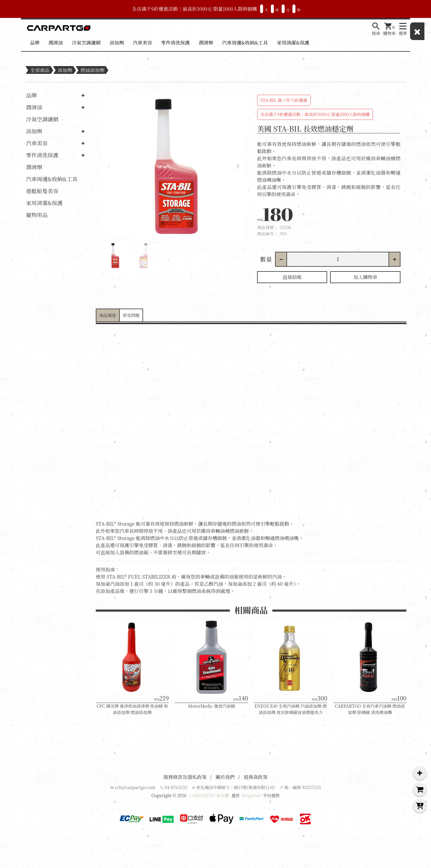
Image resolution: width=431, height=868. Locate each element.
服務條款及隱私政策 (185, 777)
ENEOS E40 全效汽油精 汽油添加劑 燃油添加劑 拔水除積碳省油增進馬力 (291, 709)
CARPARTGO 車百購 (209, 795)
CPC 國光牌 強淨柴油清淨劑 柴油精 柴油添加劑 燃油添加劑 (132, 709)
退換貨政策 (256, 777)
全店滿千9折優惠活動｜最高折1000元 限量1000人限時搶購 (315, 114)
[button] (238, 167)
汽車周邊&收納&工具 (245, 43)
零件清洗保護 (175, 43)
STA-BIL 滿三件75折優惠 (284, 100)
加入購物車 (365, 277)
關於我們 (225, 777)
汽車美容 (142, 43)
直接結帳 (292, 277)
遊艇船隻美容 (42, 191)
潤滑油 (56, 43)
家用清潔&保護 (293, 43)
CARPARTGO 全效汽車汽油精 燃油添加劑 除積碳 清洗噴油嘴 (370, 709)
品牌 (35, 43)
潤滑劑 (206, 43)
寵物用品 (37, 215)
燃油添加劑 (92, 70)
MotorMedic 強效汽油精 (211, 706)
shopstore (251, 795)
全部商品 (40, 70)
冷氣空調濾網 (86, 43)
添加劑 (117, 43)
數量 (266, 259)
